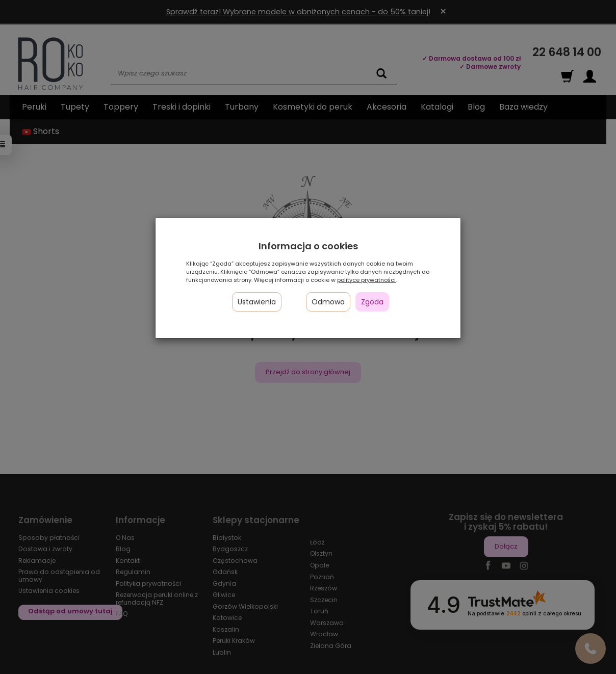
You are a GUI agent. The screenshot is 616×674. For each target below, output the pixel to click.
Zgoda (372, 302)
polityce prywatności (366, 280)
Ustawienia (257, 302)
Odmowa (328, 302)
